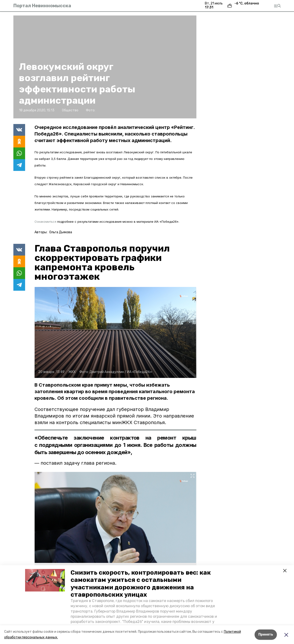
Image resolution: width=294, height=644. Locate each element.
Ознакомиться (45, 222)
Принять (266, 635)
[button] (45, 580)
